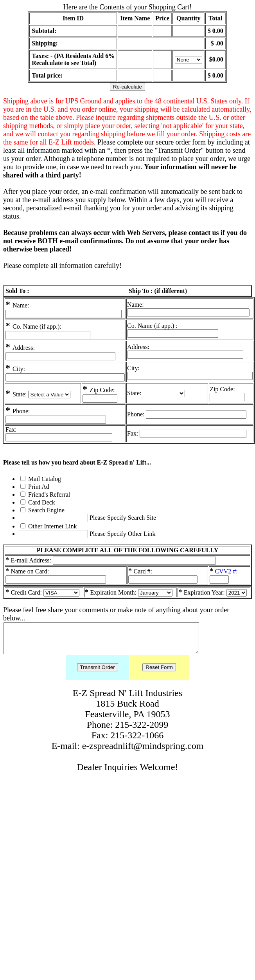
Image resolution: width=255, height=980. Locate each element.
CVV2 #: (226, 571)
